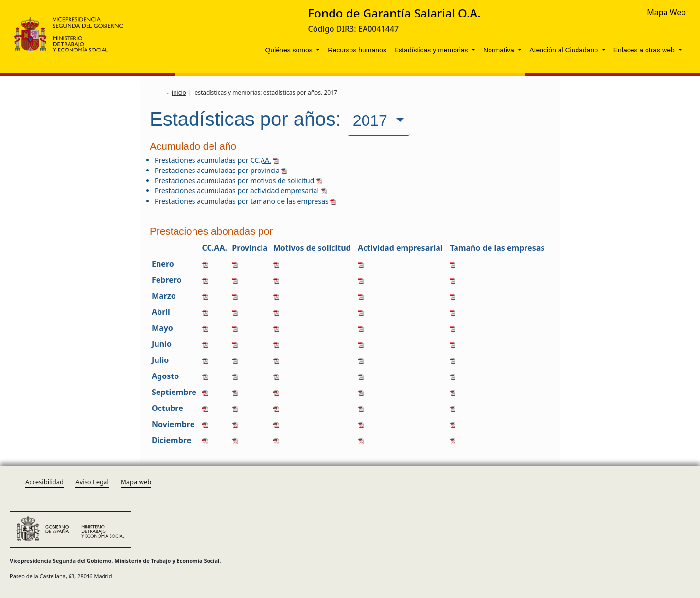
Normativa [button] (500, 50)
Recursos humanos (357, 50)
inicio (179, 93)
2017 (372, 120)
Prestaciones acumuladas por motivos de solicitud (238, 180)
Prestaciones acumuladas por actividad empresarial (241, 191)
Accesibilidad (44, 482)
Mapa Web (666, 12)
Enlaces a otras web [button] (645, 50)
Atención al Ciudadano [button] (565, 50)
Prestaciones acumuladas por (217, 160)
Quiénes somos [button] (290, 50)
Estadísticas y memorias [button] (432, 50)
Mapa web (136, 482)
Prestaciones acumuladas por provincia (221, 170)
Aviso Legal (92, 482)
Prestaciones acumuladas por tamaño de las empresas (245, 201)
